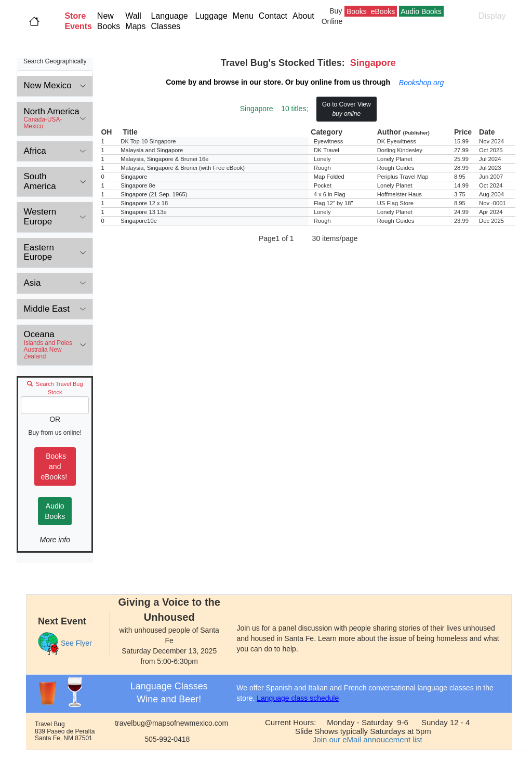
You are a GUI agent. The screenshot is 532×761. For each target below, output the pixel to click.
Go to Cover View (347, 109)
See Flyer (76, 643)
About (306, 16)
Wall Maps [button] (135, 21)
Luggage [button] (211, 16)
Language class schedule (298, 698)
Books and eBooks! (55, 466)
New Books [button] (109, 21)
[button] (78, 21)
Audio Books (55, 511)
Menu (243, 16)
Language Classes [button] (169, 21)
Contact (273, 16)
